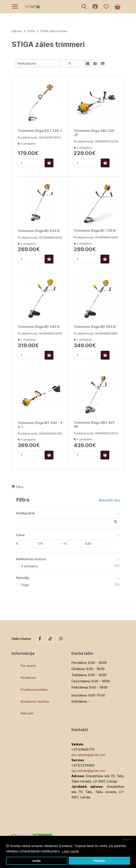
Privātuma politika (34, 690)
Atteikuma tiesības (35, 701)
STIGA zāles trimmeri (54, 31)
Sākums (17, 31)
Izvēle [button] (37, 861)
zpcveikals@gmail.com (89, 755)
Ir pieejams (29, 566)
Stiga (25, 585)
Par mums (28, 666)
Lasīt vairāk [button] (71, 851)
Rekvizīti (27, 713)
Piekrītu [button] (99, 861)
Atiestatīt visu (109, 500)
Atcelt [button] (127, 839)
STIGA (31, 31)
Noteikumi (28, 678)
